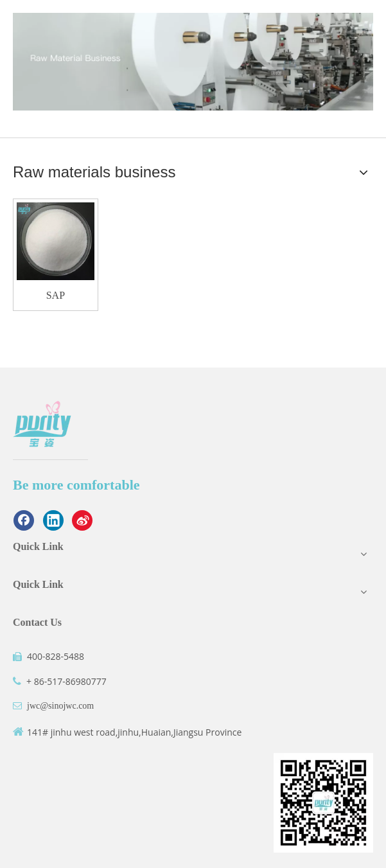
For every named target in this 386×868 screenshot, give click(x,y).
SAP (56, 295)
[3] (193, 62)
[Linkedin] (53, 520)
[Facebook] (24, 520)
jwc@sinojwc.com (60, 706)
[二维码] (323, 803)
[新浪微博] (82, 520)
